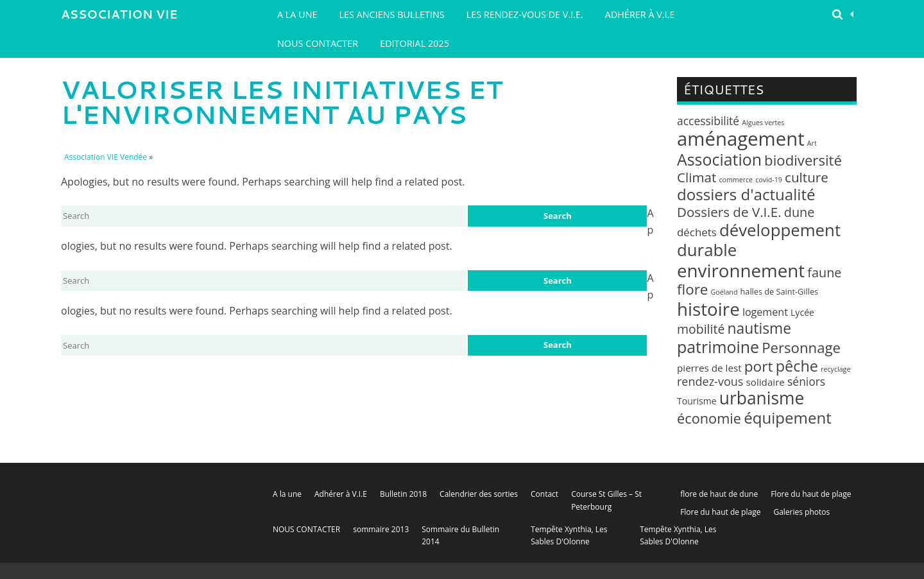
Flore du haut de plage (811, 494)
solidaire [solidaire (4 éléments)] (766, 382)
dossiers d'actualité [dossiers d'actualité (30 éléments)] (746, 194)
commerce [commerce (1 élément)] (736, 180)
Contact (544, 494)
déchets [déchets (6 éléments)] (697, 232)
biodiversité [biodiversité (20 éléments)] (803, 160)
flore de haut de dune (719, 494)
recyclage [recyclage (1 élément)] (835, 369)
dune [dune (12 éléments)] (800, 212)
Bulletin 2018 (403, 494)
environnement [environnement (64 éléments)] (741, 270)
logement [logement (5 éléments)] (765, 312)
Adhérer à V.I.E (640, 14)
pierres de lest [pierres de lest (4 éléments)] (709, 368)
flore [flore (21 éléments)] (692, 289)
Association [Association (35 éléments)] (719, 159)
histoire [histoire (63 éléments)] (708, 309)
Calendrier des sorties (479, 494)
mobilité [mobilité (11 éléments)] (701, 329)
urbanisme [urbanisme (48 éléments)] (762, 398)
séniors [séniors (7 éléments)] (806, 381)
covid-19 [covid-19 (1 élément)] (769, 180)
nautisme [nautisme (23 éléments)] (759, 328)
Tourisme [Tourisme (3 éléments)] (697, 401)
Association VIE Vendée (119, 17)
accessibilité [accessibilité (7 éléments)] (708, 121)
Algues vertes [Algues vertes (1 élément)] (763, 123)
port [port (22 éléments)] (759, 366)
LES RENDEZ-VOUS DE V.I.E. (525, 14)
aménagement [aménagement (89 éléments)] (741, 139)
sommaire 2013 (381, 529)
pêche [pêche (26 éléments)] (797, 366)
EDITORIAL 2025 (415, 43)
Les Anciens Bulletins (392, 14)
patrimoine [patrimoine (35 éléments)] (718, 347)
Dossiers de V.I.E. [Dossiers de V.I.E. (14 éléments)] (729, 212)
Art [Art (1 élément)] (812, 143)
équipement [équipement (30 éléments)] (788, 418)
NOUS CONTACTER (318, 43)
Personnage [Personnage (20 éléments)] (801, 348)
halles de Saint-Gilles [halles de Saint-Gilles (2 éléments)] (780, 291)
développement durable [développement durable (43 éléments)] (759, 240)
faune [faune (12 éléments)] (824, 272)
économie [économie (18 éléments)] (709, 418)
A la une (297, 14)
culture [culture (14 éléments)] (807, 177)
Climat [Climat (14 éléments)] (697, 177)
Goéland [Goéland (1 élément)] (724, 292)
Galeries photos (801, 512)
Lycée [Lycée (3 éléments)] (802, 312)
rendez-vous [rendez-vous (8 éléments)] (710, 381)
